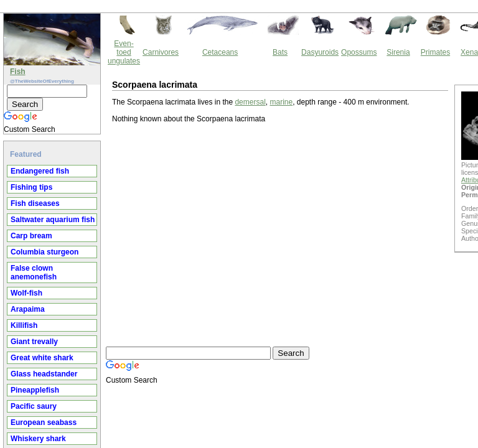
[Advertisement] (155, 184)
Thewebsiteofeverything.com (250, 339)
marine (175, 48)
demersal (144, 48)
